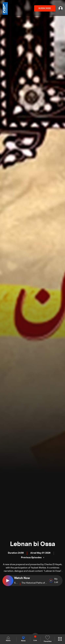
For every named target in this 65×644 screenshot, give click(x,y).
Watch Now (22, 578)
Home (8, 639)
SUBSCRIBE (45, 8)
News (23, 639)
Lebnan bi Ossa (33, 544)
